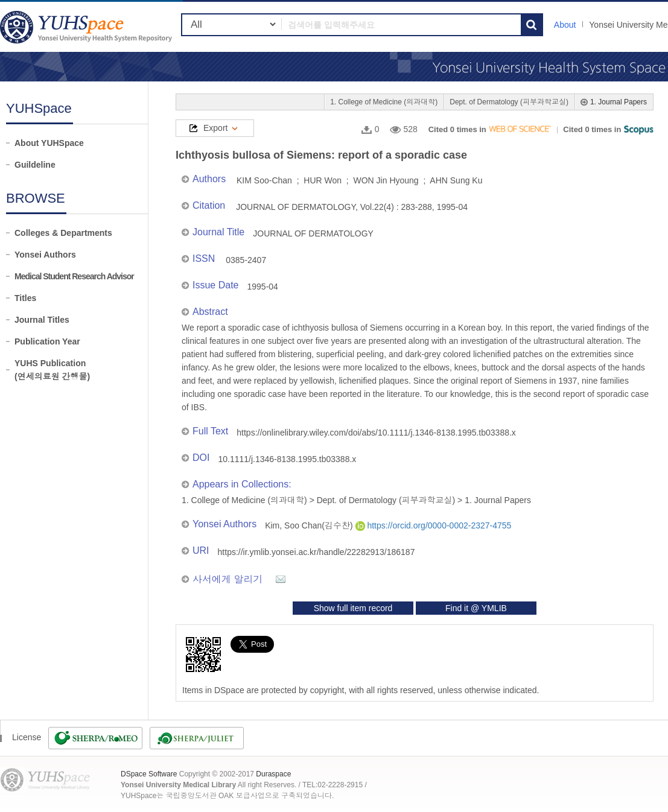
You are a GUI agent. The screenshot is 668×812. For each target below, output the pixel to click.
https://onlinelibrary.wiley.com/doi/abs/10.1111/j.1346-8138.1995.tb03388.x (376, 433)
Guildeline (35, 165)
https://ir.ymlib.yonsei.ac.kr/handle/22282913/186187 (317, 552)
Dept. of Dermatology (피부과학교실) (509, 102)
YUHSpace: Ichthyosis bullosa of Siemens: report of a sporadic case (87, 27)
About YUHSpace (49, 143)
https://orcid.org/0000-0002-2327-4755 (434, 525)
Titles (25, 298)
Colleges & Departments (63, 233)
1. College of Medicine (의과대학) (384, 102)
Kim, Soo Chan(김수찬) (310, 525)
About (565, 25)
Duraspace (273, 774)
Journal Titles (42, 320)
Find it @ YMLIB (476, 608)
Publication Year (47, 341)
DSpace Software (149, 774)
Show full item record (353, 608)
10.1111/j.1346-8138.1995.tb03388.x (287, 459)
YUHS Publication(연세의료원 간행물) (52, 370)
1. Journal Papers (619, 102)
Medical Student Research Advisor (74, 276)
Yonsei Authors (45, 255)
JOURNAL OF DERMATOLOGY (313, 233)
